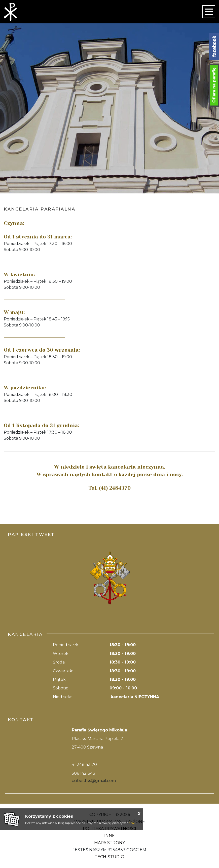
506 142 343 (83, 773)
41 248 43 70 (84, 764)
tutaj (132, 823)
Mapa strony (109, 843)
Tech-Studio (109, 857)
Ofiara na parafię (214, 85)
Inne (109, 836)
